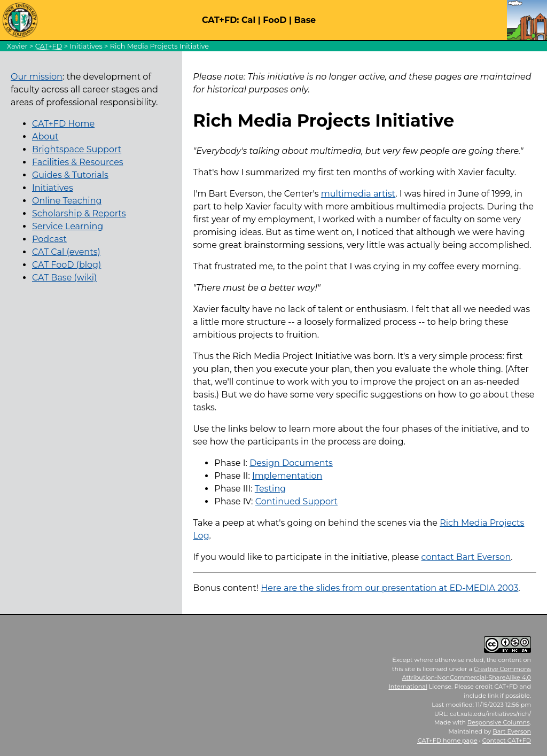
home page (448, 741)
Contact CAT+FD (507, 741)
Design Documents (291, 463)
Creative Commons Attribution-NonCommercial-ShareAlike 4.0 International (460, 678)
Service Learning (68, 226)
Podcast (49, 239)
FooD (275, 20)
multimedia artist (358, 194)
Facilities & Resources (78, 162)
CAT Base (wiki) (64, 278)
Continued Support (296, 501)
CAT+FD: (221, 20)
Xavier (17, 46)
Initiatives (86, 46)
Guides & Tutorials (70, 175)
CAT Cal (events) (66, 252)
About (45, 137)
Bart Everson (512, 731)
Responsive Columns (499, 722)
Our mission (37, 77)
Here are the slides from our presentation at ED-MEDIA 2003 (389, 588)
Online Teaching (67, 201)
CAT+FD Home (63, 124)
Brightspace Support (77, 149)
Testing (270, 489)
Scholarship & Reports (79, 213)
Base (305, 20)
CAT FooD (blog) (67, 265)
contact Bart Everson (466, 557)
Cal (248, 20)
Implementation (287, 476)
